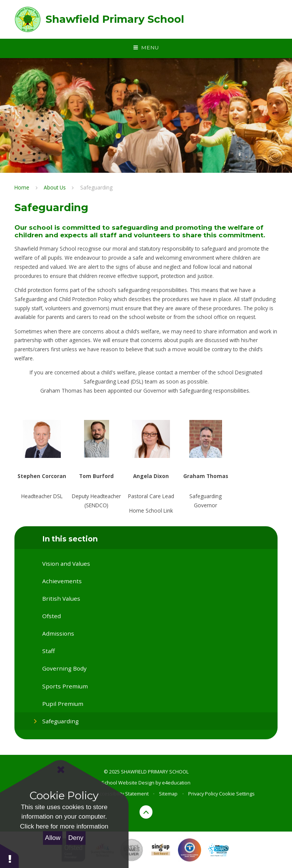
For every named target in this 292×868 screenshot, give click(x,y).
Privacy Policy (203, 794)
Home (22, 187)
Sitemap (168, 794)
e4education (176, 783)
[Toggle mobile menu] (146, 48)
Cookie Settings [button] (237, 794)
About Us (55, 187)
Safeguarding (96, 187)
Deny (76, 838)
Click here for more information (64, 826)
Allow (53, 838)
